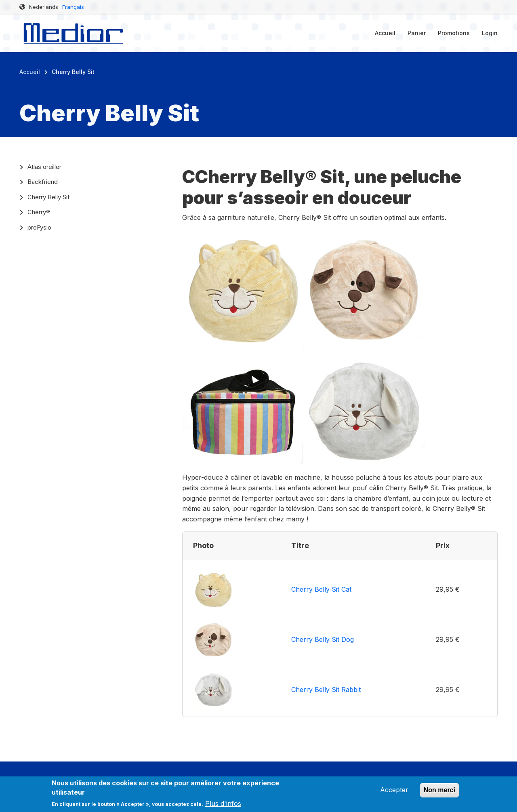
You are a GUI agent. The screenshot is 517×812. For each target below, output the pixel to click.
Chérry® (39, 212)
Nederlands (44, 7)
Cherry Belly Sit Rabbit (326, 690)
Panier (417, 33)
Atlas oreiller (44, 167)
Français (73, 7)
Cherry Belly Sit (48, 197)
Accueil (385, 33)
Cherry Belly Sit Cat (321, 589)
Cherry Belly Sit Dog (323, 639)
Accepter (394, 793)
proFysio (39, 227)
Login (490, 33)
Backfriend (43, 182)
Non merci (439, 793)
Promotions (454, 33)
